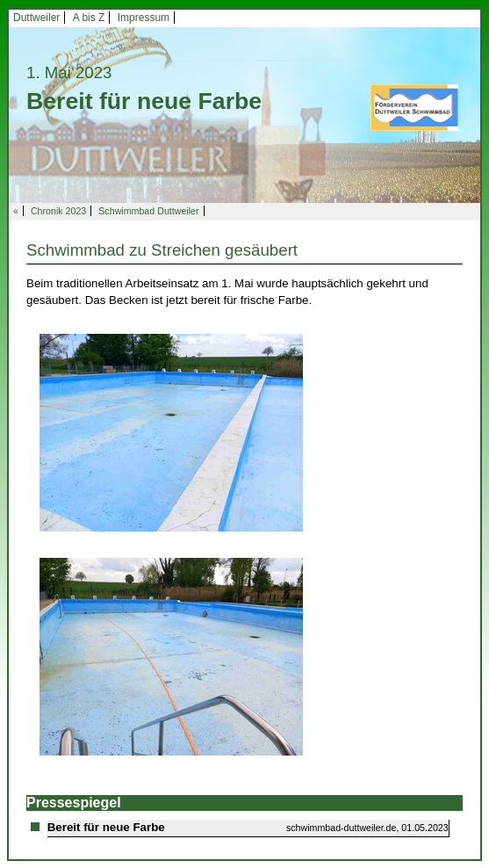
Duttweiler (36, 18)
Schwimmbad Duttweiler (148, 211)
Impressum (144, 18)
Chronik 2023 (58, 211)
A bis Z (89, 18)
